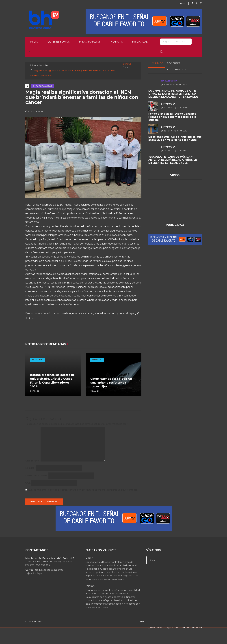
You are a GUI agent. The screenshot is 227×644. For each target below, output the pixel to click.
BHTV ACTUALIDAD (42, 86)
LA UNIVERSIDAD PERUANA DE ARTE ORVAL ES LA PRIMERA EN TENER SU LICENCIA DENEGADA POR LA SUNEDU (173, 94)
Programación (90, 42)
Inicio (34, 42)
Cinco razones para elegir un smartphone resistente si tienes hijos (111, 383)
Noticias (117, 42)
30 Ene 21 (167, 108)
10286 (184, 108)
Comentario (33, 461)
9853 (184, 131)
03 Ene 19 (167, 151)
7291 (183, 151)
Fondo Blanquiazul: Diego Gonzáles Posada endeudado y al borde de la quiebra (172, 117)
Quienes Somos (59, 42)
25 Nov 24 (31, 111)
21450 (183, 85)
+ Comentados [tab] (176, 70)
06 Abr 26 (35, 391)
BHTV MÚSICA (168, 104)
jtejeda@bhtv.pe (34, 573)
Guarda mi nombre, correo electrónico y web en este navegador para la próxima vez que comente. (83, 490)
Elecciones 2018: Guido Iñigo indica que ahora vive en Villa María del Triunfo (175, 138)
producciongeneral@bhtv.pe (49, 570)
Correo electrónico (37, 476)
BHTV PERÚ (37, 360)
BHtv (153, 560)
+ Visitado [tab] (157, 63)
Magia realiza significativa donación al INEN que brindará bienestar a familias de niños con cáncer (82, 97)
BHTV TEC (97, 360)
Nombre (31, 468)
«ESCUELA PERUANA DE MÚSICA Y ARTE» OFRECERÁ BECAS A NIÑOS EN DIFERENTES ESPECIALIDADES (173, 160)
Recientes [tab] (174, 63)
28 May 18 (167, 131)
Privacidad (140, 42)
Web (28, 483)
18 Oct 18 (166, 85)
